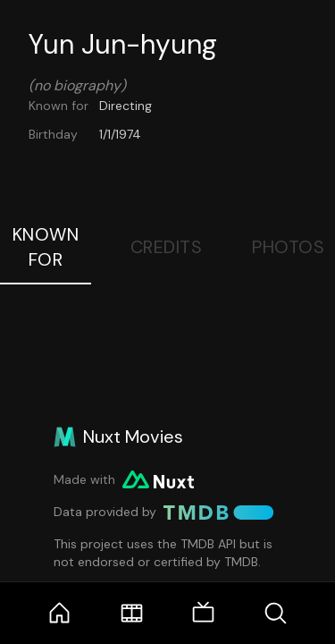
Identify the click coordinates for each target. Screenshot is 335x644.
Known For (46, 247)
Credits (167, 247)
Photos (288, 247)
